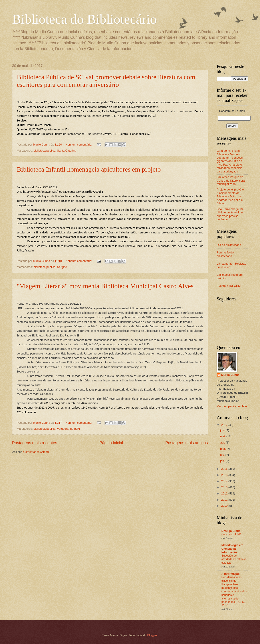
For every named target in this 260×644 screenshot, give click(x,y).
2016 (225, 469)
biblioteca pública (45, 151)
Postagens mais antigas (186, 443)
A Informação (231, 574)
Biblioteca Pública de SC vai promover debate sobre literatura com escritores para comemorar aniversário (106, 81)
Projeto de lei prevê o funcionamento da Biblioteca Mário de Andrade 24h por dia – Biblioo (231, 196)
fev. (223, 455)
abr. (223, 442)
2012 (225, 493)
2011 (225, 500)
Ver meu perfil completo (232, 406)
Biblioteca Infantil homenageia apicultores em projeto (89, 169)
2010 (225, 506)
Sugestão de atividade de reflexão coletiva (234, 559)
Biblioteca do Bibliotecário (85, 19)
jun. (223, 430)
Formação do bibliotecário (225, 254)
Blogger (152, 635)
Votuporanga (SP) (69, 429)
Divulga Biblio (231, 531)
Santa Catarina (67, 151)
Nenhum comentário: (79, 145)
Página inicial (111, 443)
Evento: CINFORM (229, 286)
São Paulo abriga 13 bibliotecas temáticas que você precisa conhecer (230, 214)
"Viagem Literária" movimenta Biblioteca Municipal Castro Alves (105, 286)
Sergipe (62, 267)
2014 (225, 481)
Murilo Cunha (230, 375)
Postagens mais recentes (35, 443)
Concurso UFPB (231, 534)
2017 (225, 425)
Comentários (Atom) (36, 452)
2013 (225, 487)
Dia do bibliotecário (229, 245)
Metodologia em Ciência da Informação (232, 549)
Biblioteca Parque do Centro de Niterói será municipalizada (231, 180)
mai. (223, 436)
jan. (223, 461)
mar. (223, 449)
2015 (225, 475)
